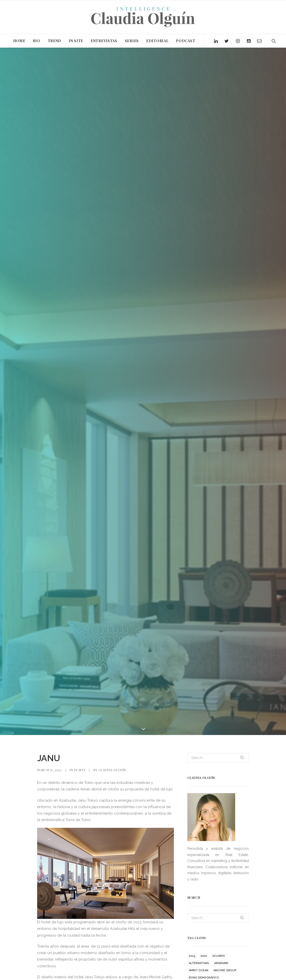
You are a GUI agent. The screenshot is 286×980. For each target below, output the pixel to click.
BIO (37, 41)
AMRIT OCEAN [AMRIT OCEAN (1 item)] (199, 970)
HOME (19, 41)
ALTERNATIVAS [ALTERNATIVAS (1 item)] (199, 963)
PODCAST (185, 41)
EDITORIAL (157, 41)
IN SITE (76, 41)
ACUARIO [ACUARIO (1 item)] (219, 956)
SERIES (132, 41)
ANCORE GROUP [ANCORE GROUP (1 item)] (225, 970)
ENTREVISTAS (104, 41)
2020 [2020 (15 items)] (204, 956)
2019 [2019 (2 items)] (192, 956)
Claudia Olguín (112, 770)
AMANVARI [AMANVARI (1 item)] (221, 963)
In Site (80, 770)
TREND (55, 41)
